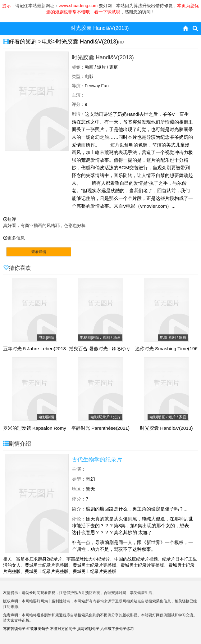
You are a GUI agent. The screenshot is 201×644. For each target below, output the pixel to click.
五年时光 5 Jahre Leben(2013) (35, 349)
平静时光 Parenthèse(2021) (100, 428)
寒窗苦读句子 (14, 629)
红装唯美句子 (38, 629)
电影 (47, 42)
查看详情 (39, 252)
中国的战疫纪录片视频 (136, 559)
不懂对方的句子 (63, 629)
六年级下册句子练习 (117, 629)
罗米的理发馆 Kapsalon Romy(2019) (41, 428)
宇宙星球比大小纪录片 (88, 559)
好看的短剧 (23, 42)
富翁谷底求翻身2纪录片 (39, 559)
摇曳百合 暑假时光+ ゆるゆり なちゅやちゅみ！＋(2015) (128, 349)
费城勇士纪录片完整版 (47, 565)
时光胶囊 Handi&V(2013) (87, 42)
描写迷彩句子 (88, 629)
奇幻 (90, 479)
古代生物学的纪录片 (97, 460)
